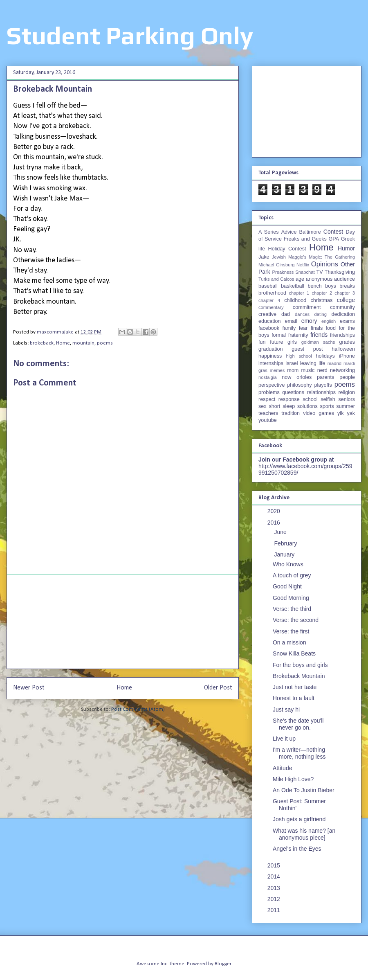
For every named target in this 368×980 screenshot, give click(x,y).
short (274, 406)
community (342, 307)
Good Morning (291, 598)
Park (264, 272)
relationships (321, 392)
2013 (275, 888)
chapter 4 (269, 300)
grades (347, 342)
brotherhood (272, 293)
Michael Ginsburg (276, 265)
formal (279, 335)
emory (309, 321)
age (300, 279)
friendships (342, 335)
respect (267, 399)
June (281, 532)
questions (293, 392)
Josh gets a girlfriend (299, 819)
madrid (334, 363)
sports (327, 406)
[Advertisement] (123, 622)
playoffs (323, 385)
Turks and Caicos (276, 279)
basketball (293, 286)
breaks (347, 286)
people (347, 377)
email (291, 321)
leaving (308, 363)
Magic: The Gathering (332, 257)
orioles (304, 377)
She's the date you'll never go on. (298, 724)
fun (262, 342)
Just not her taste (295, 687)
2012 (275, 899)
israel (292, 363)
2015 (275, 865)
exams (347, 321)
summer (346, 406)
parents (325, 377)
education (270, 321)
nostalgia (268, 377)
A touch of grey (292, 575)
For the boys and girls (300, 665)
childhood (295, 300)
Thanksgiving (340, 272)
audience (344, 279)
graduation (271, 349)
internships (271, 363)
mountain (83, 343)
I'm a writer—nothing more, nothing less (299, 753)
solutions (307, 406)
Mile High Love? (293, 779)
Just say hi (286, 710)
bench (314, 286)
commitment (307, 307)
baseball (268, 286)
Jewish (279, 257)
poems (105, 343)
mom (293, 370)
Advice (289, 232)
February (286, 543)
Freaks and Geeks (305, 239)
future (276, 342)
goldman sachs (318, 342)
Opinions (325, 264)
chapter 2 (322, 293)
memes (277, 370)
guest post (307, 349)
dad (286, 314)
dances (302, 314)
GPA (334, 239)
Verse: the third (292, 609)
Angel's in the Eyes (297, 849)
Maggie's (297, 257)
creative (267, 314)
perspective (272, 385)
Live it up (284, 739)
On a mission (289, 642)
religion (347, 392)
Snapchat (305, 272)
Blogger (223, 964)
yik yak (346, 413)
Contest (333, 232)
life (322, 363)
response (289, 399)
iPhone (347, 356)
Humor (346, 248)
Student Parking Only (130, 35)
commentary (271, 307)
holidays (325, 356)
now (286, 377)
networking (342, 370)
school (310, 399)
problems (269, 392)
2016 (275, 523)
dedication (343, 314)
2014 (275, 876)
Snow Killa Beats (294, 653)
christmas (321, 300)
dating (321, 314)
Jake (264, 257)
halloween (343, 349)
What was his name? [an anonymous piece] (304, 834)
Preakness (283, 272)
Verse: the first (291, 631)
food (331, 328)
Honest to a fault (294, 698)
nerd (322, 370)
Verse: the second (296, 620)
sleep (289, 406)
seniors (347, 399)
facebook (269, 328)
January (285, 554)
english (329, 321)
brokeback (42, 343)
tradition (291, 413)
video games (319, 413)
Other (348, 264)
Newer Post (29, 688)
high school (299, 356)
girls (292, 342)
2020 (275, 511)
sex (263, 406)
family (289, 328)
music (308, 370)
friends (319, 335)
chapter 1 (299, 293)
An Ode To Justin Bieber (304, 790)
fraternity (298, 335)
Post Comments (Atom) (138, 709)
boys (331, 286)
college (346, 300)
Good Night (287, 586)
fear (303, 328)
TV (319, 272)
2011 (275, 910)
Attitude (282, 768)
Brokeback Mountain (299, 676)
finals (317, 328)
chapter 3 (345, 293)
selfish (328, 399)
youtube (268, 420)
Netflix (303, 265)
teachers (268, 413)
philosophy (299, 385)
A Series (269, 232)
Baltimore (310, 232)
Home (63, 343)
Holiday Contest (287, 249)
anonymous (319, 279)
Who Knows (288, 564)
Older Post (218, 688)
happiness (270, 356)
